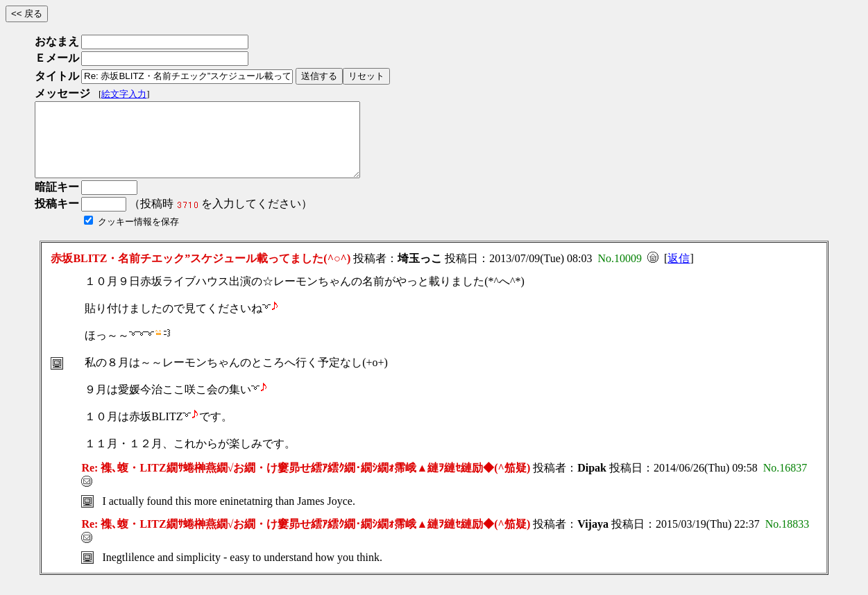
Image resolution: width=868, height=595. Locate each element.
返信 (679, 273)
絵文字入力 (124, 94)
